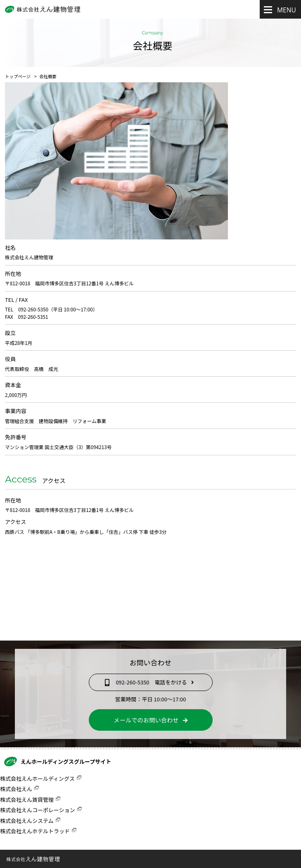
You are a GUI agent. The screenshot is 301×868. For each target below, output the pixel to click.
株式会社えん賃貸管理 (27, 800)
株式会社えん (16, 789)
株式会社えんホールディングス (37, 778)
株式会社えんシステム (27, 821)
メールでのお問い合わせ (150, 720)
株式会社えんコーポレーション (38, 810)
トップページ (18, 76)
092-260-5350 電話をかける (150, 682)
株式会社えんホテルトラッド (35, 831)
